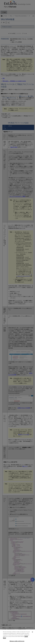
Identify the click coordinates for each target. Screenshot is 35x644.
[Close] (32, 632)
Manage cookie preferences (17, 641)
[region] (17, 637)
